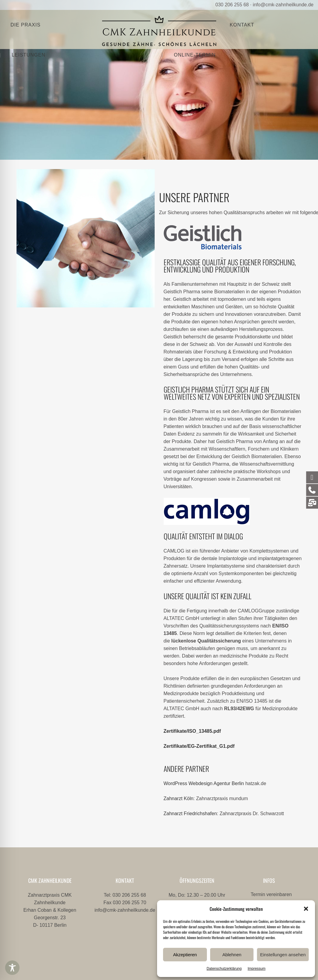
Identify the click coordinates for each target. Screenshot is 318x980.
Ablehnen (232, 955)
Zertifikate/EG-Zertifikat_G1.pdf (199, 746)
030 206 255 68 (232, 5)
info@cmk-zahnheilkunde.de (283, 5)
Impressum (257, 969)
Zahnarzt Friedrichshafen (190, 814)
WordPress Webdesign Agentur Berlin (204, 783)
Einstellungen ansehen (283, 955)
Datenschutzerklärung (224, 969)
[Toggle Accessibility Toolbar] (12, 968)
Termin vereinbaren (271, 894)
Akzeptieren (185, 955)
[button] (306, 909)
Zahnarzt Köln (179, 798)
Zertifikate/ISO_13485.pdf (192, 731)
